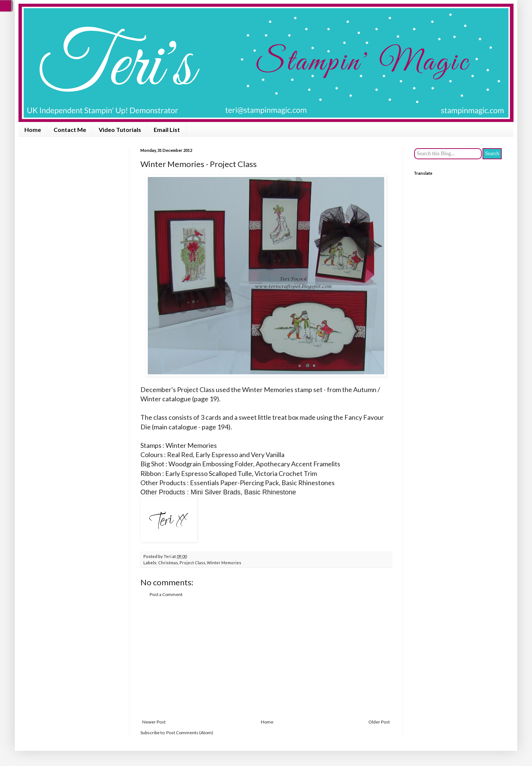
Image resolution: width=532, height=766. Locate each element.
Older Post (379, 722)
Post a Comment (166, 594)
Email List (167, 130)
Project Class (192, 563)
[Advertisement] (266, 658)
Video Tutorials (120, 130)
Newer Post (154, 722)
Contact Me (70, 130)
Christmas (168, 563)
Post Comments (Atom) (190, 733)
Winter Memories (224, 563)
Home (33, 130)
